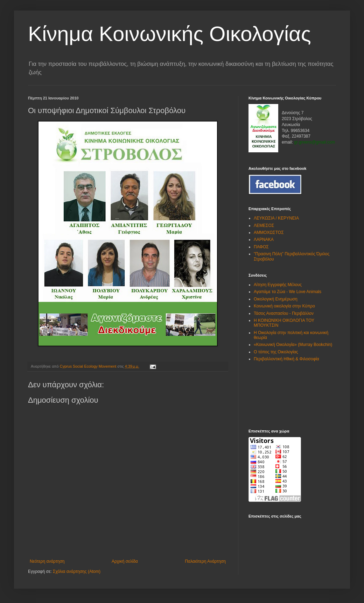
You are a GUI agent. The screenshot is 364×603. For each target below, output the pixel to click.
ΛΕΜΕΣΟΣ (264, 226)
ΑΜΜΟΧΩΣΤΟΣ (269, 233)
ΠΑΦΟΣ (261, 247)
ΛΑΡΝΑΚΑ (264, 240)
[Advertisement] (270, 395)
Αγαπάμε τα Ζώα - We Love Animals (288, 292)
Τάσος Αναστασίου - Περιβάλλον (284, 313)
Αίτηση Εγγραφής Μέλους (278, 285)
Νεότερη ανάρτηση (47, 561)
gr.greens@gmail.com (314, 142)
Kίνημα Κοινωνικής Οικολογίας (170, 34)
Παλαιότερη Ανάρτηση (205, 561)
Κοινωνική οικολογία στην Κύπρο (284, 306)
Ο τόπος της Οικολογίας (276, 352)
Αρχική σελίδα (125, 561)
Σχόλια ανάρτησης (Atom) (77, 571)
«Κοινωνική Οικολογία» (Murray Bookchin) (293, 345)
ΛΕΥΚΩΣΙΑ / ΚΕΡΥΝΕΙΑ (276, 218)
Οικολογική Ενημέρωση (276, 299)
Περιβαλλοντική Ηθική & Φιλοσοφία (286, 359)
